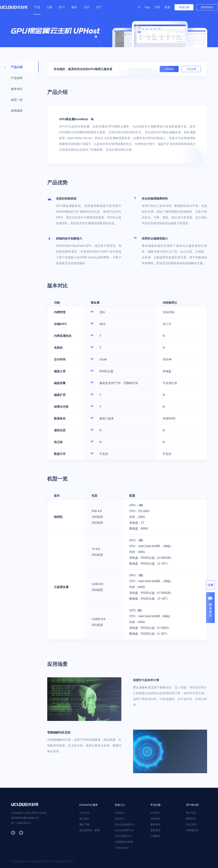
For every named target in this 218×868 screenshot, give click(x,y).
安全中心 (120, 819)
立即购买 (169, 69)
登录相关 (156, 819)
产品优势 (17, 78)
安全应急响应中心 (125, 824)
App (147, 7)
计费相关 (156, 836)
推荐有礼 (191, 819)
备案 (167, 7)
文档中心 (120, 813)
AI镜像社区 (192, 830)
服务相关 (156, 824)
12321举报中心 (123, 836)
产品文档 (191, 69)
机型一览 (17, 100)
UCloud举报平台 (124, 830)
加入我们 (84, 819)
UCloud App (122, 848)
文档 (157, 7)
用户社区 (191, 813)
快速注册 (184, 7)
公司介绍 (84, 813)
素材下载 (84, 824)
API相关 (155, 813)
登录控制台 (207, 7)
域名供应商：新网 (89, 830)
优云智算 (191, 824)
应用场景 (17, 111)
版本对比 (17, 89)
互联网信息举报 (124, 842)
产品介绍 (17, 67)
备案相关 (156, 830)
